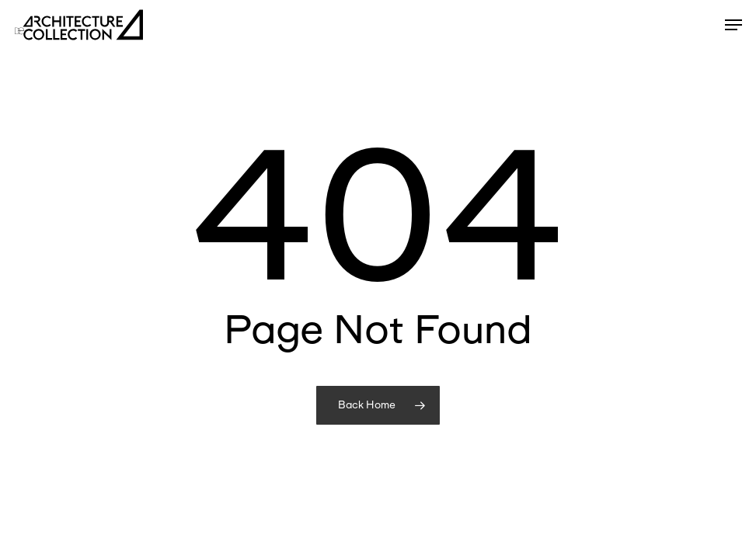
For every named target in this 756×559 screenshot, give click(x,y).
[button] (733, 25)
